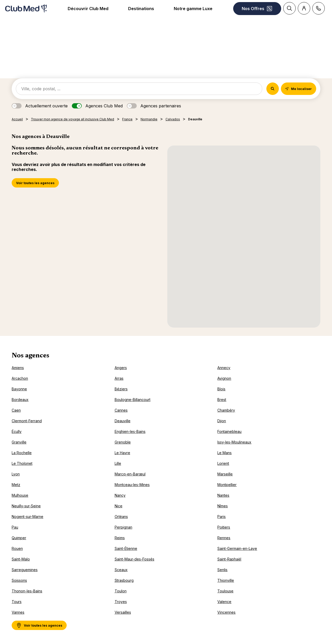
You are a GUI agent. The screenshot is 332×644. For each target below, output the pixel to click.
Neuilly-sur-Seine (26, 506)
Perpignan (123, 527)
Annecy (224, 368)
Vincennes (226, 612)
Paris (222, 517)
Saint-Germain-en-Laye (237, 548)
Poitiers (224, 527)
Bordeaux (20, 400)
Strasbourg (124, 580)
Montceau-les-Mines (132, 485)
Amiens (18, 368)
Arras (119, 378)
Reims (120, 538)
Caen (16, 410)
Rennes (224, 538)
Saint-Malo (21, 559)
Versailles (123, 612)
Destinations (141, 9)
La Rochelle (22, 453)
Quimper (19, 538)
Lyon (16, 474)
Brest (222, 400)
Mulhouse (20, 495)
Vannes (18, 612)
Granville (19, 442)
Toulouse (225, 591)
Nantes (223, 495)
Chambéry (226, 410)
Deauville (123, 421)
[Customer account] (304, 8)
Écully (17, 431)
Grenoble (123, 442)
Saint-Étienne (126, 548)
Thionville (226, 580)
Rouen (17, 548)
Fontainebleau (229, 431)
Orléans (121, 517)
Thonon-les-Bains (27, 591)
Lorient (223, 463)
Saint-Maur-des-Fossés (134, 559)
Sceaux (121, 570)
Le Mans (224, 453)
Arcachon (20, 378)
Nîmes (223, 506)
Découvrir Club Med (88, 9)
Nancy (120, 495)
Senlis (222, 570)
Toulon (121, 591)
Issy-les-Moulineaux (234, 442)
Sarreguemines (25, 570)
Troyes (121, 602)
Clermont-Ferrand (27, 421)
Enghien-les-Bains (130, 431)
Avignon (224, 378)
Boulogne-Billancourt (133, 400)
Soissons (19, 580)
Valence (224, 602)
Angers (121, 368)
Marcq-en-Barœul (130, 474)
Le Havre (122, 453)
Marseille (225, 474)
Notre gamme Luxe (193, 9)
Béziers (121, 389)
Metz (16, 485)
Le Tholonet (22, 463)
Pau (15, 527)
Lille (118, 463)
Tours (17, 602)
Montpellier (227, 485)
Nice (119, 506)
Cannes (121, 410)
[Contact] (319, 8)
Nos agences (30, 356)
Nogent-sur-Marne (27, 517)
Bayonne (19, 389)
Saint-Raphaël (229, 559)
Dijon (222, 421)
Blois (221, 389)
